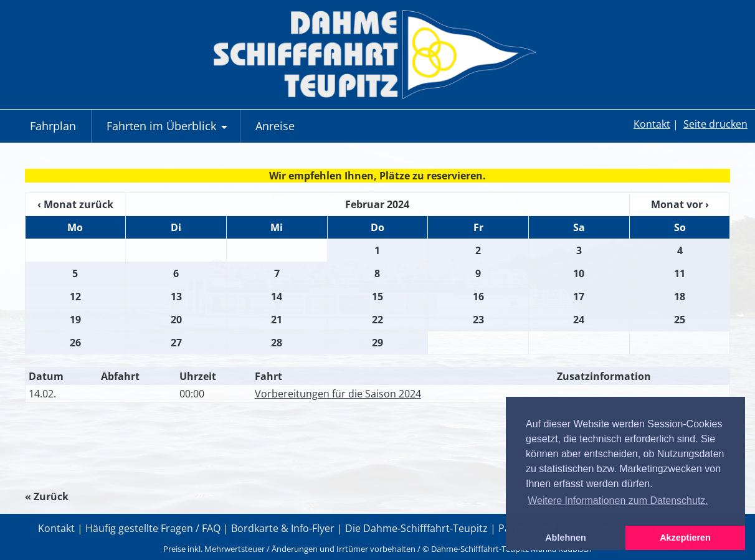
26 (75, 343)
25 (680, 320)
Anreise (275, 126)
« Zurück (47, 496)
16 (478, 297)
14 (277, 297)
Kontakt (652, 124)
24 (579, 320)
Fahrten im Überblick (169, 131)
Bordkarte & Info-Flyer (283, 528)
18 (680, 297)
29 (377, 343)
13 (176, 297)
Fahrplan (53, 126)
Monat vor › (680, 204)
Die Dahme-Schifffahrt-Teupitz (416, 528)
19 (75, 320)
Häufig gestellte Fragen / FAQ (153, 528)
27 (176, 343)
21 (277, 320)
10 (579, 273)
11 (680, 273)
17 (579, 297)
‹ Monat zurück (75, 204)
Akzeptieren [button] (685, 538)
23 (478, 320)
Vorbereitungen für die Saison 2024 (338, 394)
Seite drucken (715, 124)
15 (377, 297)
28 (277, 343)
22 (377, 320)
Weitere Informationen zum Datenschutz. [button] (618, 501)
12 (75, 297)
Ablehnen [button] (566, 538)
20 (176, 320)
